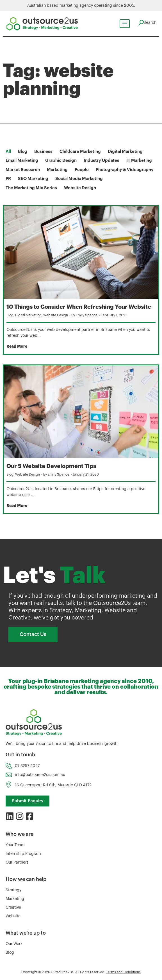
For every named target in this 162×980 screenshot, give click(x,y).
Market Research (23, 170)
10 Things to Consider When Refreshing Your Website (79, 307)
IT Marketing (139, 161)
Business (43, 152)
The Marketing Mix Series (31, 188)
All (8, 152)
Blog (23, 152)
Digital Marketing (125, 152)
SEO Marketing (33, 179)
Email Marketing (22, 161)
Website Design (80, 188)
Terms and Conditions (123, 972)
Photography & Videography (125, 170)
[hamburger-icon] (123, 24)
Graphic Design (61, 161)
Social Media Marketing (79, 179)
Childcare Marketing (80, 152)
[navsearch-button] (147, 23)
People (82, 170)
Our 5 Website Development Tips (51, 466)
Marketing (57, 170)
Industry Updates (101, 161)
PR (8, 179)
